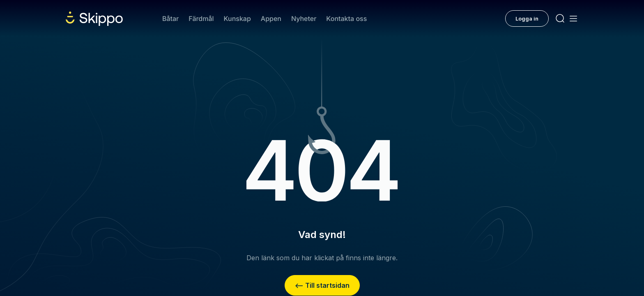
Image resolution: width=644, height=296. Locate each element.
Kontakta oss (346, 18)
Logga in (527, 18)
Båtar (170, 18)
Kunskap (237, 18)
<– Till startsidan (322, 285)
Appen (271, 18)
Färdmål (201, 18)
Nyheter (304, 18)
